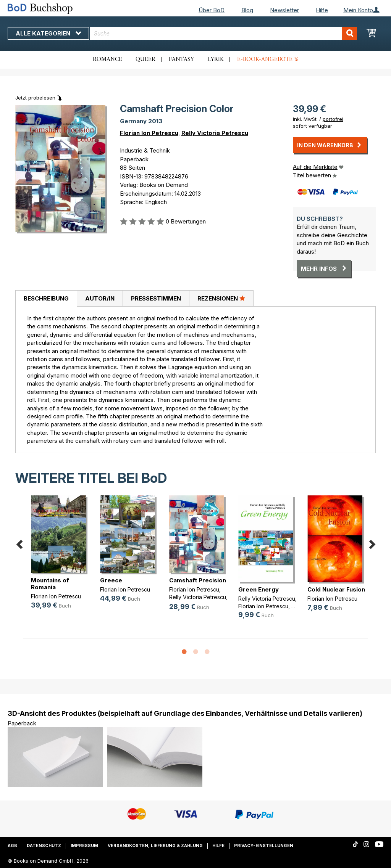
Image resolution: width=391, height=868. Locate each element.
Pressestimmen (156, 298)
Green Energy (259, 589)
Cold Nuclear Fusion (336, 589)
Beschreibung (46, 298)
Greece (111, 580)
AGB (12, 845)
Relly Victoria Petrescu (215, 133)
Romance (107, 59)
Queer (145, 59)
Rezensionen (221, 298)
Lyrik (216, 59)
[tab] (46, 299)
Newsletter (284, 10)
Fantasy (181, 59)
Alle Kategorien (48, 33)
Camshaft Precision (198, 580)
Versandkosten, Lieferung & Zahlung (155, 845)
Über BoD (212, 10)
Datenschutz (44, 845)
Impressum (84, 845)
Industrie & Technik (145, 150)
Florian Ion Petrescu (149, 133)
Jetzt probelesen (35, 98)
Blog (247, 10)
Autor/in (100, 298)
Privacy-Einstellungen (264, 845)
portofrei (333, 119)
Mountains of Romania (50, 584)
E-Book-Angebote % (268, 59)
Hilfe (322, 10)
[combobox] (224, 33)
